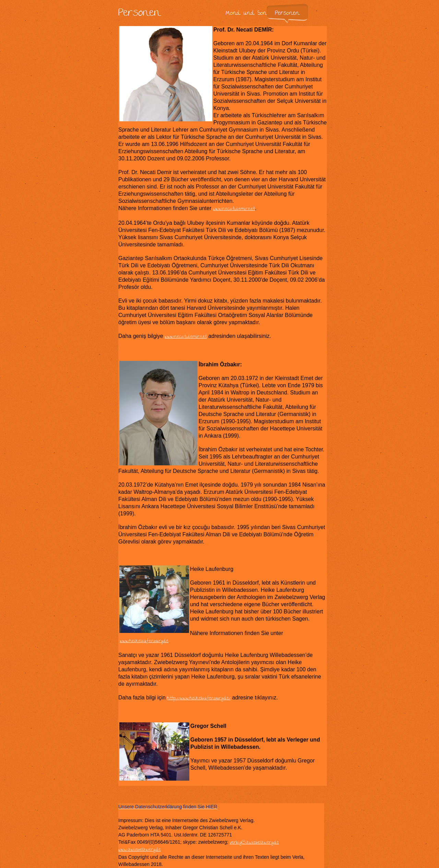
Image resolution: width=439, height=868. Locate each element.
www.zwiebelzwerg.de (140, 850)
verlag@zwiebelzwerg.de (254, 843)
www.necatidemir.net (234, 209)
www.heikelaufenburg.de (144, 641)
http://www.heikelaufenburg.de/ (199, 698)
